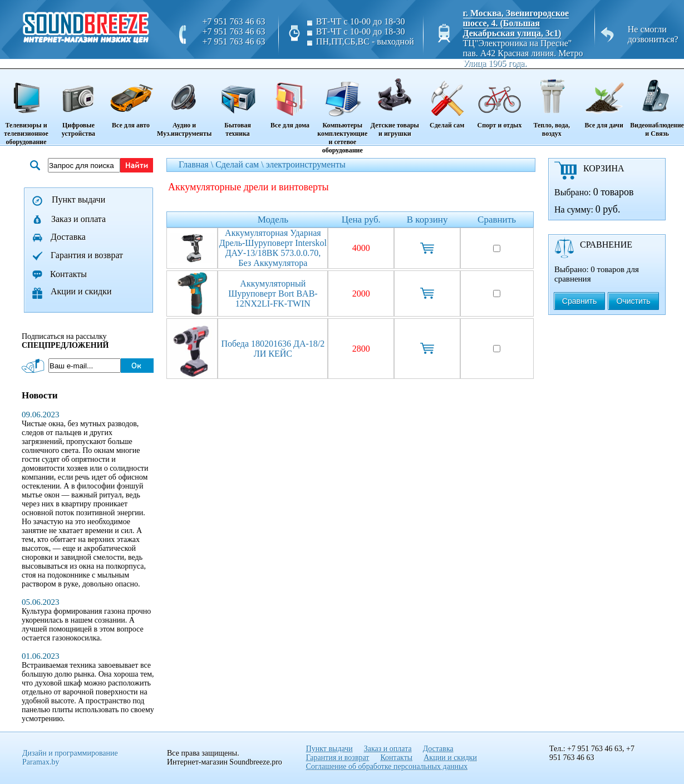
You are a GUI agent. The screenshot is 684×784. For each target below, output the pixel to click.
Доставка (68, 237)
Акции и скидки (81, 291)
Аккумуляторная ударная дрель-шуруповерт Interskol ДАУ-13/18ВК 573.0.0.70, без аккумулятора (273, 248)
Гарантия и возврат (87, 255)
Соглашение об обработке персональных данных (387, 766)
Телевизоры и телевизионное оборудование (26, 108)
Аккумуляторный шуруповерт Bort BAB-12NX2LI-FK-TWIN (273, 294)
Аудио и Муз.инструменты (184, 104)
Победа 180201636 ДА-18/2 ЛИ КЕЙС (273, 349)
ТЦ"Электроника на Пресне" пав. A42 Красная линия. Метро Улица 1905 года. (523, 53)
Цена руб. (361, 220)
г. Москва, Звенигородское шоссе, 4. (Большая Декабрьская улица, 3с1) (516, 23)
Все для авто (131, 100)
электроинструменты (306, 164)
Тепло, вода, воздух (552, 104)
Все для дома (290, 100)
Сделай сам (447, 100)
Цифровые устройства (78, 104)
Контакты (68, 274)
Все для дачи (604, 100)
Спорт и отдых (499, 100)
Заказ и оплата (78, 219)
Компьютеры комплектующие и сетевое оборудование (342, 112)
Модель (273, 220)
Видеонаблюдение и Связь (657, 104)
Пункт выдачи (78, 199)
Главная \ (197, 164)
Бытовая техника (238, 104)
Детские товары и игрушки (395, 104)
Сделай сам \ (241, 164)
